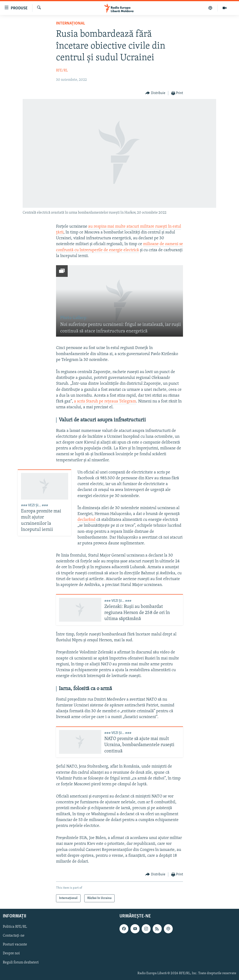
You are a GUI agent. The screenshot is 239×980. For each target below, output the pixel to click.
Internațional (70, 23)
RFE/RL (62, 71)
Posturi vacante (15, 945)
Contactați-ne (14, 936)
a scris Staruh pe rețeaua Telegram (105, 401)
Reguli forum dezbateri (21, 962)
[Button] (155, 93)
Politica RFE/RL (15, 927)
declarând (87, 520)
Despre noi (11, 954)
